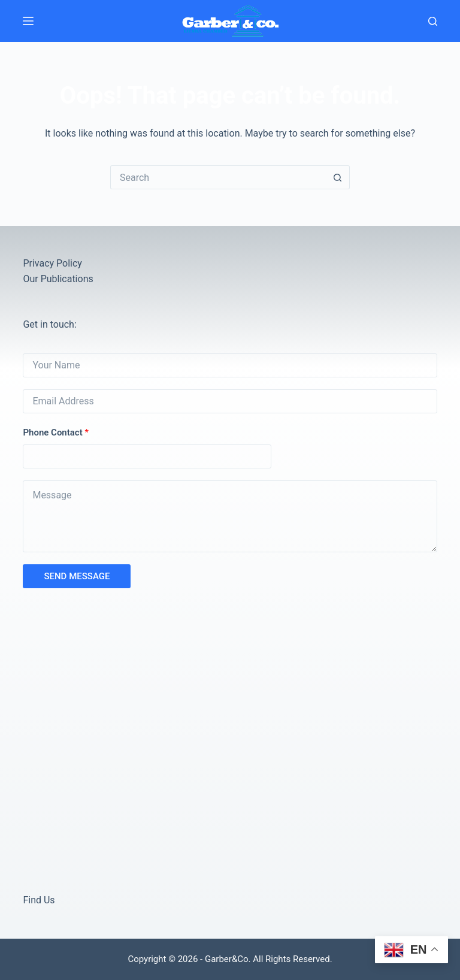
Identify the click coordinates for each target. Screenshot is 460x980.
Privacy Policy (52, 263)
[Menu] (28, 21)
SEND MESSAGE (77, 576)
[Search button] (338, 177)
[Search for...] (218, 177)
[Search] (433, 21)
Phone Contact (56, 432)
